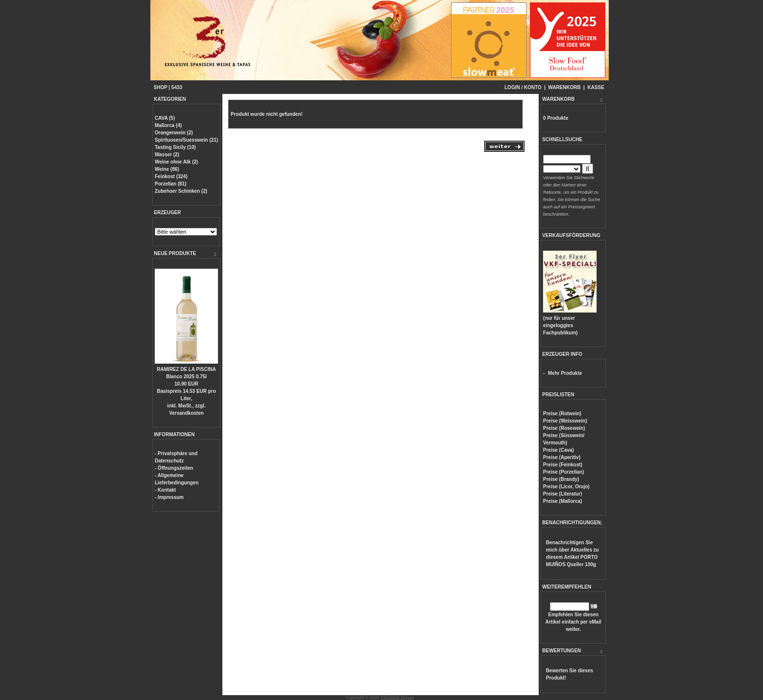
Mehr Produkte (565, 373)
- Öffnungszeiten (174, 468)
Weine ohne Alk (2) (176, 162)
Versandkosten (186, 413)
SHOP (161, 87)
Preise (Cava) (558, 450)
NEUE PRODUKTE (175, 253)
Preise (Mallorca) (563, 501)
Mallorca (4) (168, 125)
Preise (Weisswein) (565, 421)
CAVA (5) (165, 118)
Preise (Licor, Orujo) (566, 487)
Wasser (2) (167, 155)
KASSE (596, 87)
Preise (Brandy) (561, 479)
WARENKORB (565, 87)
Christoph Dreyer (397, 698)
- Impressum (169, 497)
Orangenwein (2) (174, 133)
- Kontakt (165, 490)
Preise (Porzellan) (563, 472)
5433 (177, 87)
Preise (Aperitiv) (562, 457)
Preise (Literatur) (563, 494)
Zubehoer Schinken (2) (181, 191)
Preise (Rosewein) (564, 428)
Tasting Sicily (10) (175, 147)
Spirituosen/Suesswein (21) (186, 140)
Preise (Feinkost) (563, 465)
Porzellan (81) (171, 184)
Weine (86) (167, 169)
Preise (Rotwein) (562, 414)
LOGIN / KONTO (523, 87)
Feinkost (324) (171, 176)
